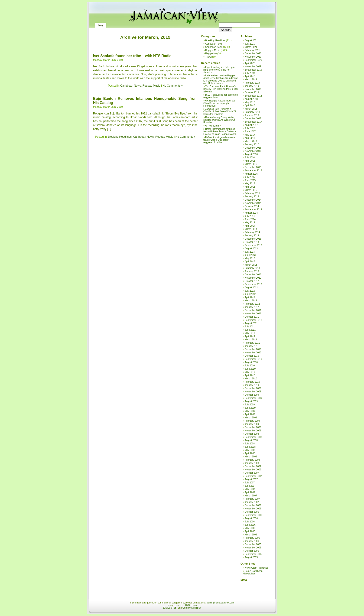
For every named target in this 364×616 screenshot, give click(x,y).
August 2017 (251, 125)
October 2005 (252, 551)
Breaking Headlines (120, 137)
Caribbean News (131, 86)
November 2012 (253, 278)
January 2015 (252, 197)
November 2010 (253, 353)
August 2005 (251, 557)
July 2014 (250, 216)
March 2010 (251, 379)
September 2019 (253, 70)
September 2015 (253, 171)
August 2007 (251, 479)
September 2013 (253, 245)
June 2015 (250, 180)
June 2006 (250, 525)
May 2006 (250, 528)
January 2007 (252, 502)
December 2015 (253, 167)
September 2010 (253, 359)
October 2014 (252, 206)
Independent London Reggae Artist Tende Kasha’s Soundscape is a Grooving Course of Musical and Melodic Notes (221, 79)
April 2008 (250, 453)
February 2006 (252, 538)
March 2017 (251, 141)
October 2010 (252, 356)
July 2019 (250, 73)
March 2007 (251, 496)
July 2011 (250, 327)
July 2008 (250, 444)
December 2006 (253, 505)
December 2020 (253, 54)
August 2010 (251, 362)
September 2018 (253, 96)
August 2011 (251, 323)
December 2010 (253, 349)
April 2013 (250, 262)
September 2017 (253, 122)
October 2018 (252, 93)
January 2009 (252, 424)
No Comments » (173, 86)
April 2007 (250, 492)
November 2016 (253, 151)
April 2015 (250, 187)
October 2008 (252, 434)
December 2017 (253, 119)
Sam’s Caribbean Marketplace (253, 572)
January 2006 (252, 541)
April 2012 (250, 297)
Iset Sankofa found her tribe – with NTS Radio (132, 56)
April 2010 (250, 375)
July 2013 (250, 252)
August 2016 (251, 154)
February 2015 (252, 193)
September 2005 (253, 554)
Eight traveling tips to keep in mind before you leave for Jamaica (219, 70)
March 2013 (251, 265)
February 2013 (252, 268)
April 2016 (250, 161)
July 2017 (250, 128)
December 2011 (253, 310)
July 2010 (250, 366)
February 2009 (252, 421)
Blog (101, 25)
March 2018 (251, 109)
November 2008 (253, 431)
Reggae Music (151, 86)
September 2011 (253, 320)
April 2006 (250, 531)
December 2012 (253, 275)
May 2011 (250, 333)
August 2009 (251, 401)
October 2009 (252, 395)
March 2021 (251, 47)
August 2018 (251, 99)
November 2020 (253, 57)
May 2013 (250, 258)
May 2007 (250, 489)
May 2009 (250, 411)
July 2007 (250, 483)
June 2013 (250, 255)
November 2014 (253, 203)
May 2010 (250, 372)
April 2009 (250, 414)
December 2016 (253, 148)
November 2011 (253, 314)
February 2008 (252, 460)
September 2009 (253, 398)
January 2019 (252, 86)
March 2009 (251, 418)
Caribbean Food (214, 44)
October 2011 (252, 317)
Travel (208, 57)
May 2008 (250, 450)
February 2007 (252, 499)
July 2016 (250, 158)
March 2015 (251, 190)
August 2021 (251, 41)
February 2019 (252, 83)
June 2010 (250, 369)
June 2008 (250, 447)
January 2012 (252, 307)
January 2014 (252, 236)
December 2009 (253, 388)
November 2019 (253, 67)
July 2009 (250, 405)
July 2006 (250, 522)
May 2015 (250, 184)
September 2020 (253, 60)
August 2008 (251, 440)
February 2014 (252, 232)
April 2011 (250, 336)
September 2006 (253, 515)
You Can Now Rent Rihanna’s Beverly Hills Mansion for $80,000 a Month (221, 89)
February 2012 (252, 304)
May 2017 (250, 135)
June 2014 (250, 219)
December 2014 (253, 200)
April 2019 (250, 76)
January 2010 (252, 385)
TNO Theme (191, 605)
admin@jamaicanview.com (221, 603)
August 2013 (251, 249)
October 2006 (252, 512)
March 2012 (251, 301)
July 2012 (250, 291)
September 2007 (253, 476)
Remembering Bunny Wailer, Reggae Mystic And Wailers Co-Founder (220, 120)
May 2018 (250, 102)
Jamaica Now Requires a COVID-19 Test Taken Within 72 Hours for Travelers (220, 112)
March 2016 (251, 164)
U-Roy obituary (213, 126)
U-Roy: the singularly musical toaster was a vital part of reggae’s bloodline (219, 140)
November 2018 (253, 89)
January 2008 (252, 463)
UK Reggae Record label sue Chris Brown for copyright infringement (219, 103)
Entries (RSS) (170, 608)
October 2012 (252, 281)
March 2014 (251, 229)
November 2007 (253, 470)
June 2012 (250, 294)
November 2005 (253, 548)
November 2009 (253, 392)
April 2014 (250, 226)
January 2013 (252, 271)
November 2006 (253, 509)
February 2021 (252, 50)
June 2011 (250, 330)
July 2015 (250, 177)
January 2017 (252, 145)
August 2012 (251, 288)
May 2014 (250, 223)
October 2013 (252, 242)
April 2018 (250, 106)
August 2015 (251, 174)
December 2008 (253, 427)
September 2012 (253, 284)
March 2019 (251, 80)
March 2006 (251, 535)
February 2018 (252, 112)
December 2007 (253, 466)
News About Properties (257, 568)
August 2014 (251, 213)
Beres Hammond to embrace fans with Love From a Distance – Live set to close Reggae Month (221, 132)
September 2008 (253, 437)
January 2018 (252, 115)
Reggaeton (211, 54)
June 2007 (250, 486)
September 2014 (253, 210)
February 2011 (252, 343)
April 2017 (250, 138)
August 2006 (251, 518)
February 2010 (252, 382)
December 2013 (253, 239)
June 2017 (250, 132)
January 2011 (252, 346)
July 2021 (250, 44)
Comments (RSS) (192, 608)
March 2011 (251, 340)
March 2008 (251, 457)
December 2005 (253, 544)
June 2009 (250, 408)
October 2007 (252, 473)
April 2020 (250, 63)
